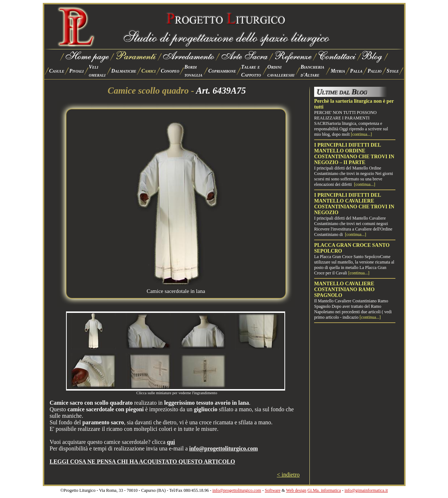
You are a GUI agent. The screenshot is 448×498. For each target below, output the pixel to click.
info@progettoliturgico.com (237, 490)
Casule (57, 71)
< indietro (288, 475)
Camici (149, 71)
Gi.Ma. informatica (324, 490)
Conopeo (170, 71)
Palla (356, 71)
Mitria (338, 71)
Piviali (77, 71)
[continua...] (361, 134)
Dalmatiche (124, 71)
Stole (393, 71)
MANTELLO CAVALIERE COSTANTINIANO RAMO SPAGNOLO (344, 289)
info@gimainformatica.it (366, 490)
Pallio (375, 71)
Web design (296, 490)
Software (273, 490)
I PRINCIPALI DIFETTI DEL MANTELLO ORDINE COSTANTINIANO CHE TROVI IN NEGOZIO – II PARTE (354, 154)
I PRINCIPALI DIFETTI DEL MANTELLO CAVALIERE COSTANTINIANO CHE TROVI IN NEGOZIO (354, 204)
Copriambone (222, 71)
